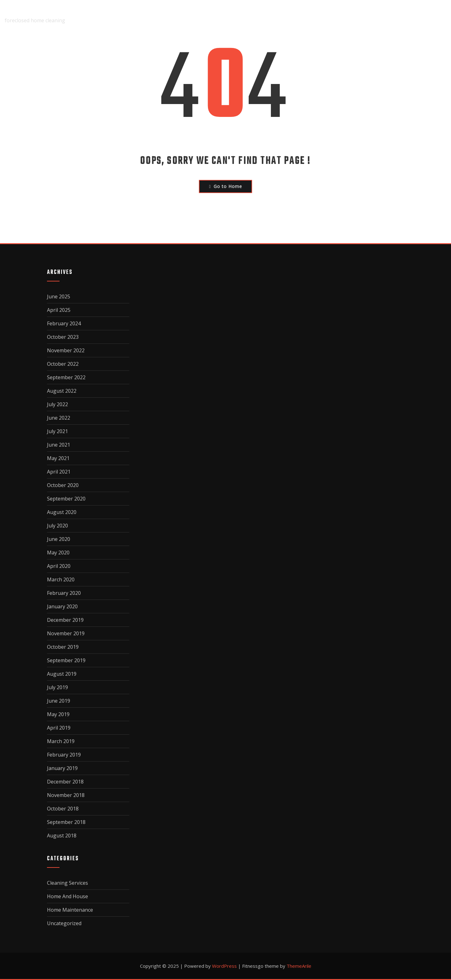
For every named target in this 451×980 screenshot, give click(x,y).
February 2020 (64, 593)
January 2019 (62, 768)
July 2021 (57, 431)
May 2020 (58, 553)
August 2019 (62, 674)
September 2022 (66, 377)
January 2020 (62, 606)
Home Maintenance (70, 910)
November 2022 (66, 350)
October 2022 (63, 364)
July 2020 (57, 526)
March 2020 (61, 579)
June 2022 (59, 418)
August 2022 (62, 391)
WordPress (224, 966)
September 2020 (66, 499)
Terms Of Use (426, 16)
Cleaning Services (67, 883)
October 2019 (63, 647)
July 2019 (57, 687)
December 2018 (65, 782)
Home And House (67, 896)
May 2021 (58, 458)
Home (196, 16)
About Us (229, 16)
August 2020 (62, 512)
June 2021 (59, 445)
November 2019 (66, 633)
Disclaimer (271, 16)
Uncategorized (64, 923)
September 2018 (66, 822)
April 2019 (59, 728)
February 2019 (64, 755)
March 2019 (61, 741)
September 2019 (66, 660)
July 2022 (57, 404)
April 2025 (59, 310)
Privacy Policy (372, 16)
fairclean (19, 11)
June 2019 (59, 701)
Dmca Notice (319, 16)
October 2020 (63, 485)
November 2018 (66, 795)
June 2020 (59, 539)
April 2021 (59, 472)
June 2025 (59, 296)
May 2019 (58, 714)
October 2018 (63, 809)
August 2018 (62, 836)
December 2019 (65, 620)
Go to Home (225, 186)
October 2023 (63, 337)
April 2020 (59, 566)
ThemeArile (299, 966)
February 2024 (64, 323)
